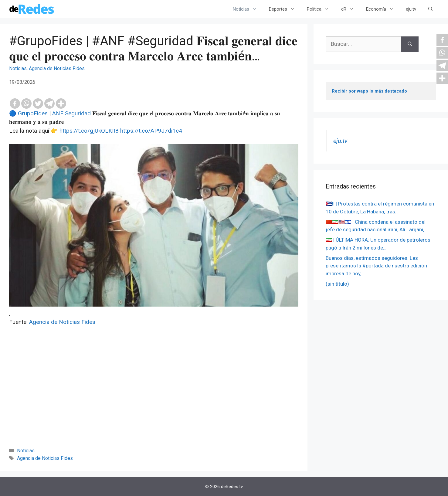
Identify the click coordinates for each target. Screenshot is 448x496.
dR (351, 9)
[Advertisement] (154, 395)
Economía (383, 9)
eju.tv (411, 9)
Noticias (248, 9)
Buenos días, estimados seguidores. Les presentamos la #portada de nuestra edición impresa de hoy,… (376, 266)
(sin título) (337, 284)
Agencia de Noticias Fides (57, 68)
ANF (58, 113)
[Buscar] (410, 44)
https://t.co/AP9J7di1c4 (151, 131)
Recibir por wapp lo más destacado (369, 91)
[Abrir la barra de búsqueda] (431, 9)
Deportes (285, 9)
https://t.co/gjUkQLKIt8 (89, 131)
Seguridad (78, 113)
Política (321, 9)
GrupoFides (33, 113)
